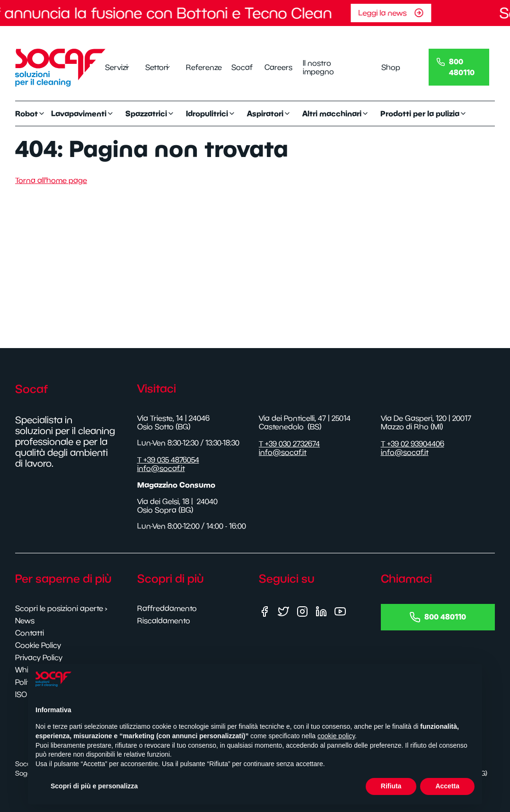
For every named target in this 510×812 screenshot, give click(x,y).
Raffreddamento (167, 608)
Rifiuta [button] (391, 786)
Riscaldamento (164, 620)
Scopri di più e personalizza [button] (94, 786)
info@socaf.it (161, 468)
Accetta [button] (447, 786)
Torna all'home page (51, 180)
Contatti (30, 633)
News (25, 620)
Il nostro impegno (318, 67)
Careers (276, 67)
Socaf (240, 67)
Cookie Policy (38, 645)
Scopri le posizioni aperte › (61, 608)
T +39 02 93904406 (413, 444)
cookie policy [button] (336, 736)
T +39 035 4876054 (168, 460)
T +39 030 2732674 (289, 444)
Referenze (201, 67)
